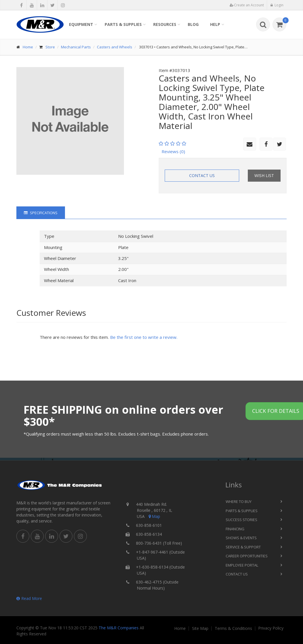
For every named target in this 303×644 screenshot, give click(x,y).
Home (28, 47)
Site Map (200, 628)
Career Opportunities (247, 556)
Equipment (81, 24)
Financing (235, 529)
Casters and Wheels (115, 47)
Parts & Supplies (123, 24)
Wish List (264, 175)
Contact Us (202, 175)
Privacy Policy (271, 628)
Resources (165, 24)
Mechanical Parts (76, 47)
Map (154, 516)
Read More (29, 598)
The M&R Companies (119, 628)
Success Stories (241, 520)
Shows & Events (241, 538)
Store (50, 47)
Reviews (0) (173, 151)
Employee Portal (242, 565)
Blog (193, 24)
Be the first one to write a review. (144, 337)
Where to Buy (239, 501)
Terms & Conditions (233, 628)
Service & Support (243, 547)
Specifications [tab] (41, 213)
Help (215, 24)
